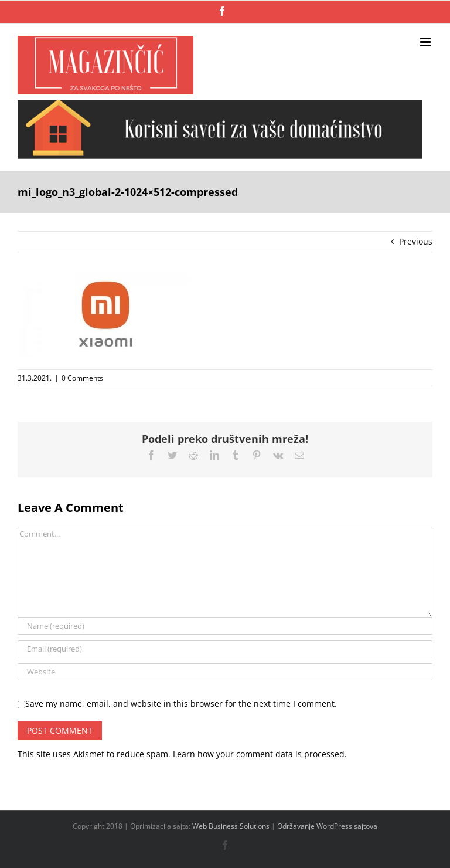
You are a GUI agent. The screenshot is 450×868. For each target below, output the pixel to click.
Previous (416, 241)
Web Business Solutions (231, 826)
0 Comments (82, 378)
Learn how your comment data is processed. (260, 754)
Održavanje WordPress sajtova (327, 826)
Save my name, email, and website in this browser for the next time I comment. (181, 703)
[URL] (225, 672)
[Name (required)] (225, 626)
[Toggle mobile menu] (426, 42)
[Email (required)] (225, 649)
